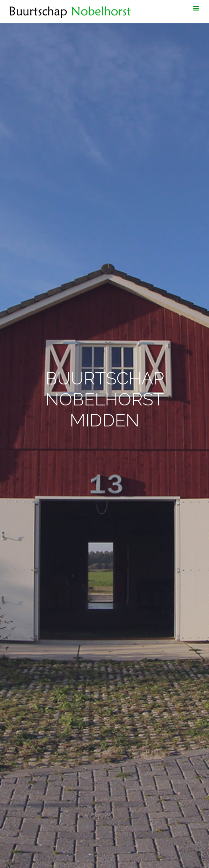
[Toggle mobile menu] (196, 8)
